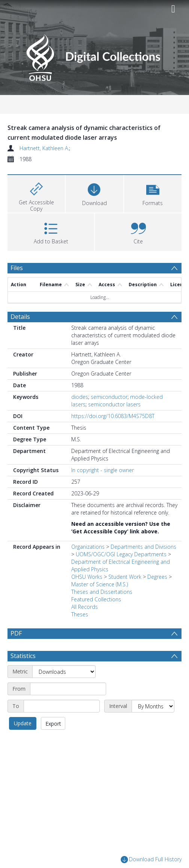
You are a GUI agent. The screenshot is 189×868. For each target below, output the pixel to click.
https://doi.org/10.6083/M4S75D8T (113, 416)
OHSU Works (87, 577)
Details (20, 317)
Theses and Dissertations (102, 592)
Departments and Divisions (143, 547)
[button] (153, 193)
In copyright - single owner (103, 470)
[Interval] (153, 706)
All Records (85, 607)
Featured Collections (96, 599)
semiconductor (109, 397)
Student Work (125, 577)
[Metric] (64, 672)
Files (17, 268)
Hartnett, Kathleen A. (44, 148)
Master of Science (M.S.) (100, 584)
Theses (80, 614)
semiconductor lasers (114, 404)
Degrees (157, 577)
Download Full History (151, 860)
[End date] (62, 706)
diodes (80, 397)
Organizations (88, 547)
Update (23, 723)
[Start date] (68, 689)
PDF (16, 633)
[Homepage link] (94, 55)
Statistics (23, 656)
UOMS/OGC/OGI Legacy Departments (122, 554)
